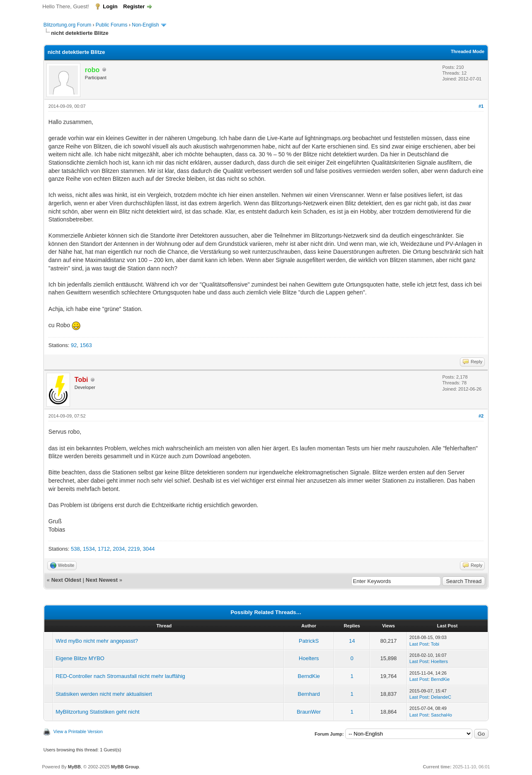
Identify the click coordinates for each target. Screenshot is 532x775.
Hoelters (309, 658)
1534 (89, 549)
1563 (86, 345)
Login (110, 6)
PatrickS (309, 641)
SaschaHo (441, 715)
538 (75, 549)
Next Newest (102, 580)
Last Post (419, 644)
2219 (134, 549)
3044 (149, 549)
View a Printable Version (78, 731)
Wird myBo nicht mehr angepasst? (97, 641)
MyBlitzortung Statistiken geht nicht (97, 712)
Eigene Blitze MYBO (80, 658)
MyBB (74, 767)
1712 (104, 549)
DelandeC (441, 697)
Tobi (435, 644)
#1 (481, 106)
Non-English (146, 25)
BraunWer (309, 712)
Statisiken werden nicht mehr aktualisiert (104, 694)
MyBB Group (125, 767)
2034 (119, 549)
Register (134, 6)
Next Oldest (66, 580)
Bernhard (309, 694)
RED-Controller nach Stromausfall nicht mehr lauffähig (120, 676)
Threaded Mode (468, 51)
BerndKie (309, 676)
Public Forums (112, 25)
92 (74, 345)
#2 (481, 416)
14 (352, 641)
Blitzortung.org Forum (67, 25)
